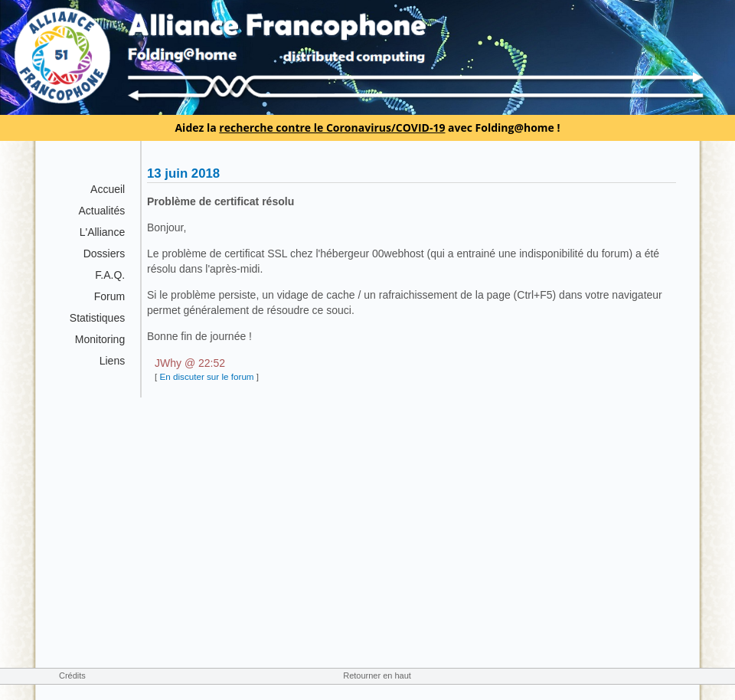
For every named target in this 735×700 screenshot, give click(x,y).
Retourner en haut (377, 675)
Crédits (72, 675)
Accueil (108, 189)
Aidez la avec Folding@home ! (367, 128)
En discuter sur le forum (206, 376)
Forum (109, 296)
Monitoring (100, 339)
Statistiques (97, 318)
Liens (112, 361)
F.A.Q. (110, 275)
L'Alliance (103, 232)
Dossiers (104, 254)
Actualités (101, 211)
